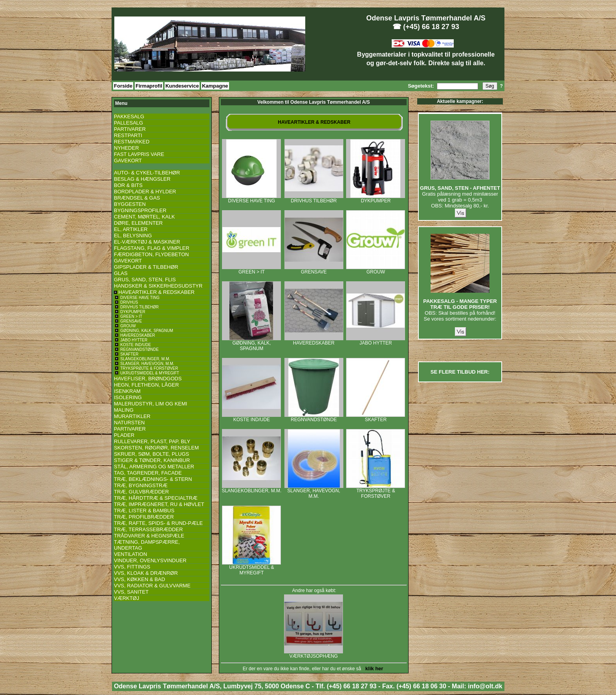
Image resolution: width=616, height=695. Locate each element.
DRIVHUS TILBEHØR (314, 199)
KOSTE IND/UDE (251, 417)
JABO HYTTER (376, 341)
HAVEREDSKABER (314, 341)
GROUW (376, 270)
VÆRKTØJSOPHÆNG (313, 654)
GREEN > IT (251, 270)
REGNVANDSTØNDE (314, 417)
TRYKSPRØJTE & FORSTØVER (376, 491)
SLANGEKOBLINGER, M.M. (251, 489)
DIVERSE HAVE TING (251, 199)
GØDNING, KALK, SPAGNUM (251, 344)
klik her (373, 668)
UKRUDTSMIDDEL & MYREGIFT (251, 568)
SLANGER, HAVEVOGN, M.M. (314, 491)
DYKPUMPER (376, 199)
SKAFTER (376, 417)
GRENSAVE (314, 270)
